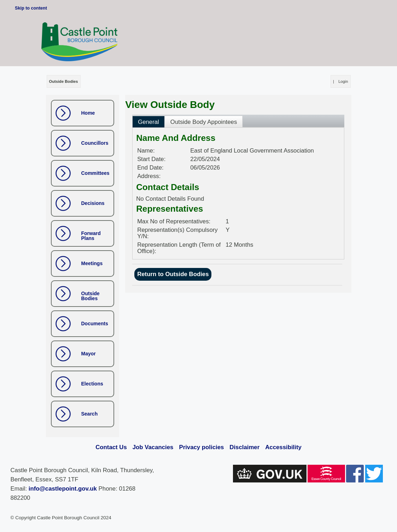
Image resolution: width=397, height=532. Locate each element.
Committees (95, 173)
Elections (92, 384)
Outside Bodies (91, 296)
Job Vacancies (153, 447)
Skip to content (31, 8)
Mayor (89, 354)
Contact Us (111, 447)
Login (343, 81)
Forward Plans (91, 236)
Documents (95, 324)
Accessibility (283, 447)
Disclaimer (244, 447)
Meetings (92, 263)
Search (90, 414)
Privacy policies (201, 447)
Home (88, 113)
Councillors (95, 143)
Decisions (93, 203)
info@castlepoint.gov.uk (63, 489)
